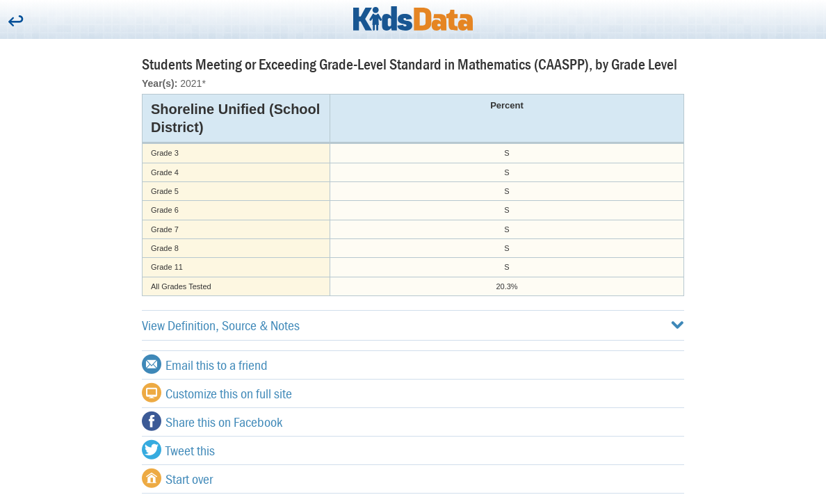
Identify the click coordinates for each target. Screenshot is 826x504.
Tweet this (178, 450)
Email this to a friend (205, 364)
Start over (177, 478)
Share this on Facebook (212, 421)
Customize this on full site (217, 393)
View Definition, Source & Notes (413, 325)
